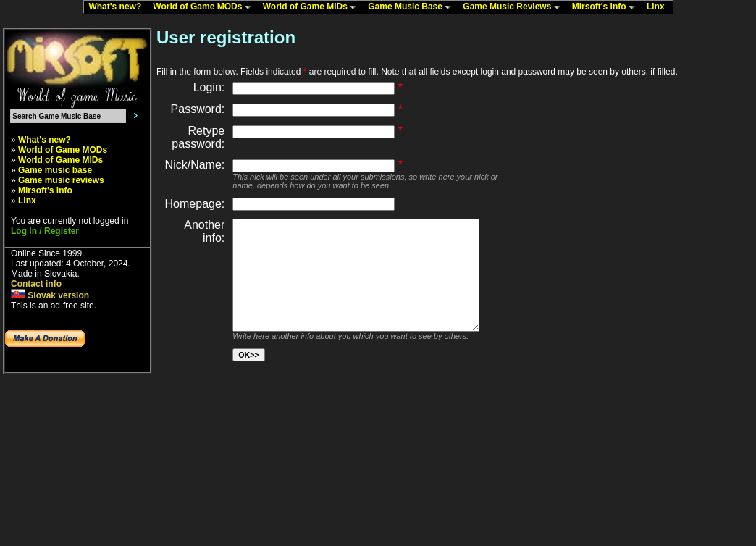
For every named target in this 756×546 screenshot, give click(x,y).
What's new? (118, 7)
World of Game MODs (205, 7)
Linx (659, 7)
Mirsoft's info (607, 7)
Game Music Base (413, 7)
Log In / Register (45, 231)
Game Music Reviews (514, 7)
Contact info (36, 284)
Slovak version (50, 295)
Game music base (55, 170)
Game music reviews (61, 180)
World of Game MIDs (313, 7)
